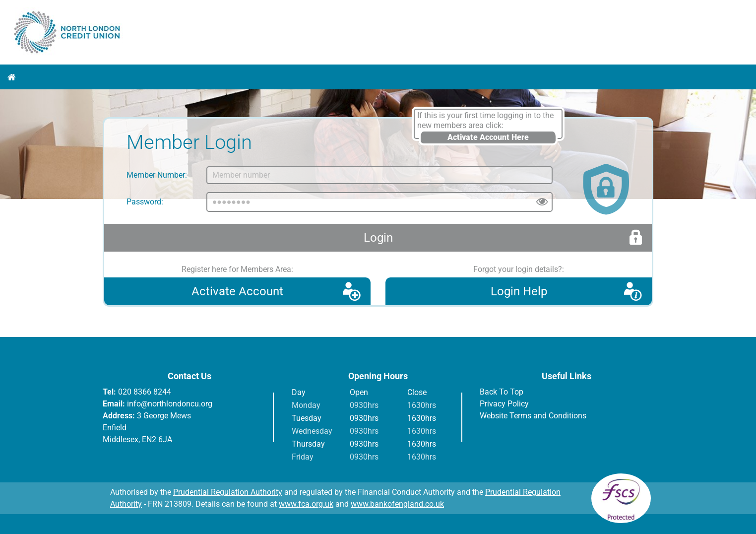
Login (378, 238)
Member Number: (157, 175)
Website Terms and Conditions (533, 416)
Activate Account (237, 291)
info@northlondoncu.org (170, 404)
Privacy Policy (504, 404)
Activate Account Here (488, 137)
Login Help (519, 291)
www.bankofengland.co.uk (397, 504)
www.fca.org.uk (306, 504)
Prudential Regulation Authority (228, 492)
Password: (145, 202)
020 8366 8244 (145, 392)
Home (12, 77)
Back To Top (502, 392)
